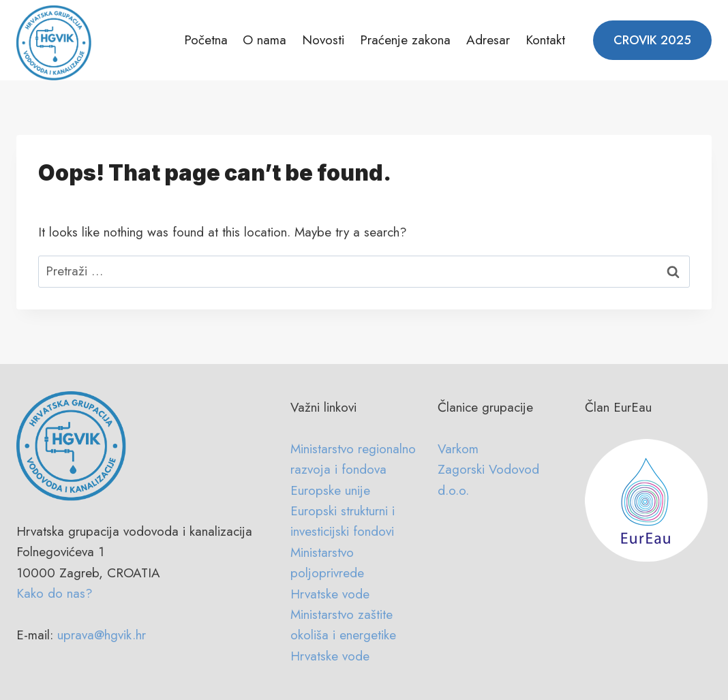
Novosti (323, 40)
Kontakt (545, 40)
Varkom (458, 449)
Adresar (488, 40)
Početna (206, 40)
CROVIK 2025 (652, 40)
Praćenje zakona (405, 40)
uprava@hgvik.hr (102, 635)
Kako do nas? (55, 593)
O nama (264, 40)
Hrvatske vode (330, 594)
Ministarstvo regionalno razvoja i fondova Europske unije (353, 470)
